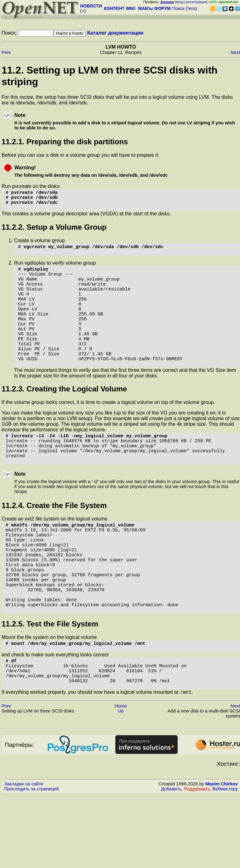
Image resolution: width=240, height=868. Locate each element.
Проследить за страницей (31, 862)
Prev (6, 52)
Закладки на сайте (24, 857)
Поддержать (197, 862)
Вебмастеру (225, 862)
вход (180, 2)
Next (235, 52)
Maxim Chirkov (222, 857)
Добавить (171, 862)
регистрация (197, 2)
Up (121, 784)
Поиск (178, 8)
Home (121, 779)
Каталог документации (115, 33)
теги (191, 8)
